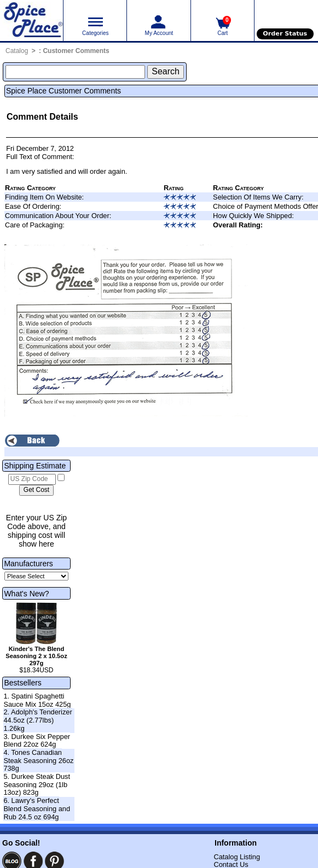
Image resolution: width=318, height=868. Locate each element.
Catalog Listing (237, 857)
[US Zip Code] (32, 479)
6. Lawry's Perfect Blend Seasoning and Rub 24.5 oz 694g (37, 808)
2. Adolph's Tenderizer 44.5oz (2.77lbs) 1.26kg (37, 720)
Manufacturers (28, 564)
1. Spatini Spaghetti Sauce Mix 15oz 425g (37, 700)
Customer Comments (76, 51)
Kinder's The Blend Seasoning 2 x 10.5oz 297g (36, 656)
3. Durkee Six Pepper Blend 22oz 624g (37, 741)
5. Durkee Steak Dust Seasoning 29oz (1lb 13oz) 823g (37, 784)
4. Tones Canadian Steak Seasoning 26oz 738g (38, 760)
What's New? (26, 594)
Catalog (17, 51)
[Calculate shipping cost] (36, 490)
